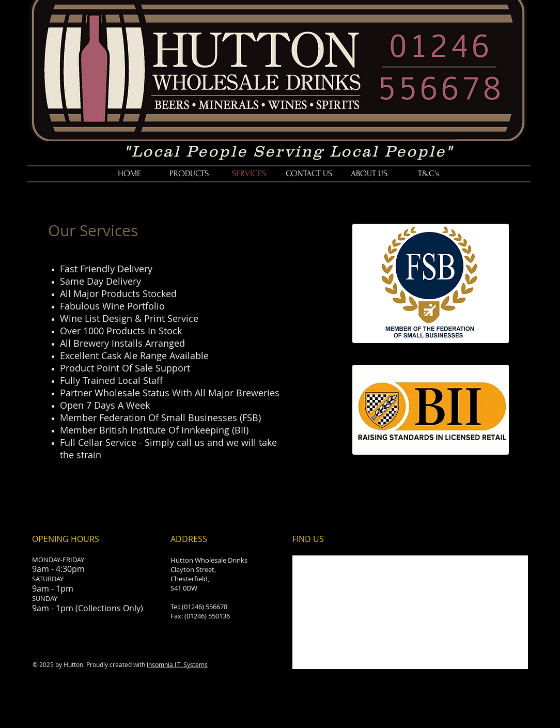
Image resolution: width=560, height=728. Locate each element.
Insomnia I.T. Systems (177, 664)
